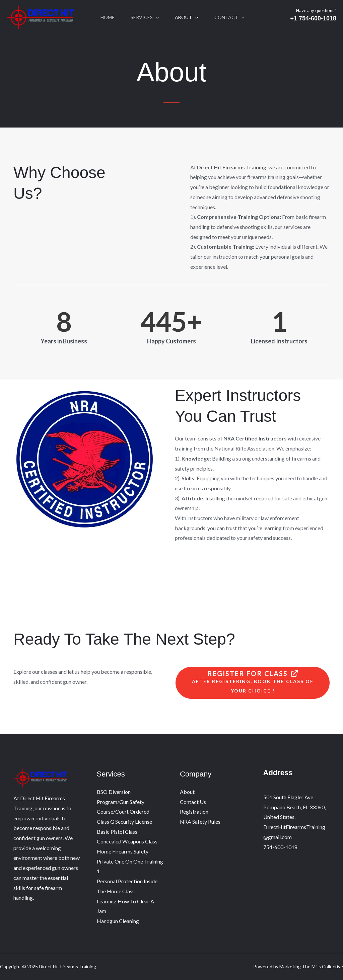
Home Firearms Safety (123, 851)
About (186, 17)
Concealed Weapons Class (127, 841)
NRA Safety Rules (200, 822)
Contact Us (193, 802)
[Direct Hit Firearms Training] (40, 17)
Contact (229, 17)
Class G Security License (124, 822)
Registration (194, 811)
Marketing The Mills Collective (311, 966)
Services (145, 17)
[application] (156, 17)
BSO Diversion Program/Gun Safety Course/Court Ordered (123, 802)
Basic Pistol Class (117, 832)
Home (108, 17)
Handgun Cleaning (118, 921)
